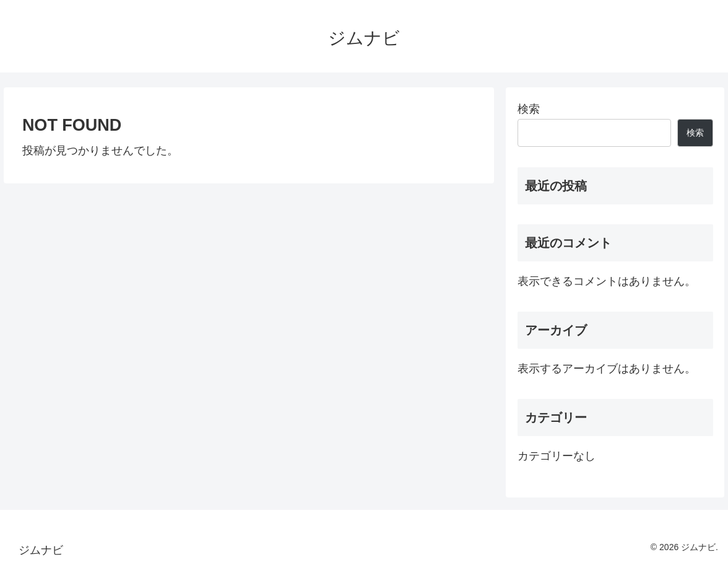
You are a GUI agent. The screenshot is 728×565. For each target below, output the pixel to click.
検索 (529, 109)
